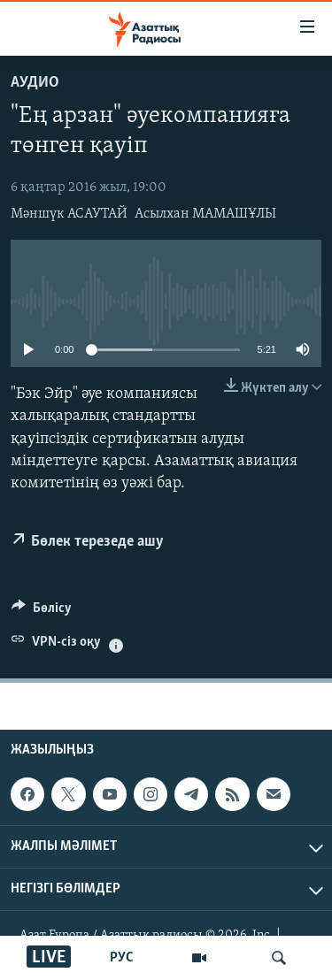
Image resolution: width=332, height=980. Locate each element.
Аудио (35, 83)
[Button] (42, 612)
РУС (122, 958)
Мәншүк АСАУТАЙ (69, 214)
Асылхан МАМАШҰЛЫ (205, 214)
